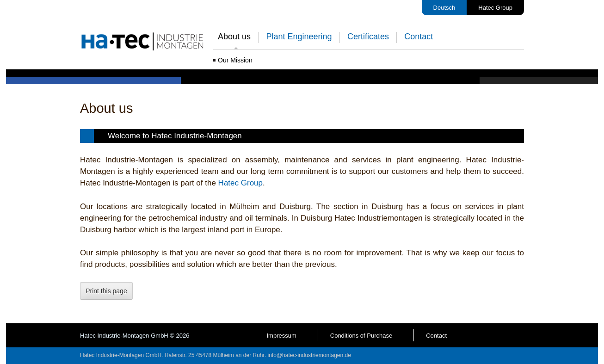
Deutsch (444, 8)
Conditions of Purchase (361, 336)
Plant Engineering (299, 37)
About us (234, 37)
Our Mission (235, 60)
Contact (419, 37)
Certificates (368, 37)
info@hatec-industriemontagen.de (309, 355)
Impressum (281, 336)
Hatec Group (495, 8)
